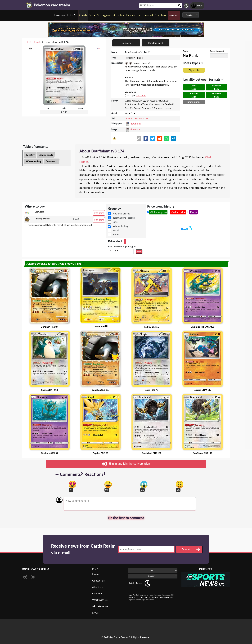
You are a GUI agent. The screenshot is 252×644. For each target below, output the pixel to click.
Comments (52, 161)
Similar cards (46, 155)
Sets (115, 222)
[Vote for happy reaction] (108, 484)
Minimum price (158, 212)
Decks (194, 212)
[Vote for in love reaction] (72, 484)
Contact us (98, 580)
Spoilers (126, 43)
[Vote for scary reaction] (144, 484)
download (136, 124)
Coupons (97, 593)
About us (97, 587)
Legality (30, 155)
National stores (121, 213)
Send (139, 252)
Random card (155, 43)
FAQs (95, 613)
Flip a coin (194, 70)
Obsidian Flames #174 (137, 118)
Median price (178, 212)
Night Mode (136, 583)
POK (29, 42)
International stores (124, 218)
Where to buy (34, 161)
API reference (100, 606)
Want (116, 230)
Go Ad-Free (174, 15)
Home (96, 574)
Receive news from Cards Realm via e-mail (83, 549)
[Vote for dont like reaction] (180, 484)
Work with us (100, 600)
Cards (38, 42)
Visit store (99, 213)
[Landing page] (29, 5)
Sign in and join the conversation (126, 464)
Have (116, 234)
